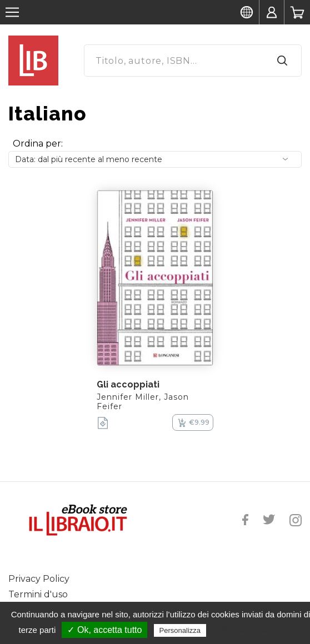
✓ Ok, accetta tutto (104, 630)
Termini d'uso (38, 594)
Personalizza (180, 630)
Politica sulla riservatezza (255, 630)
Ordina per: (38, 144)
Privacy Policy (39, 579)
